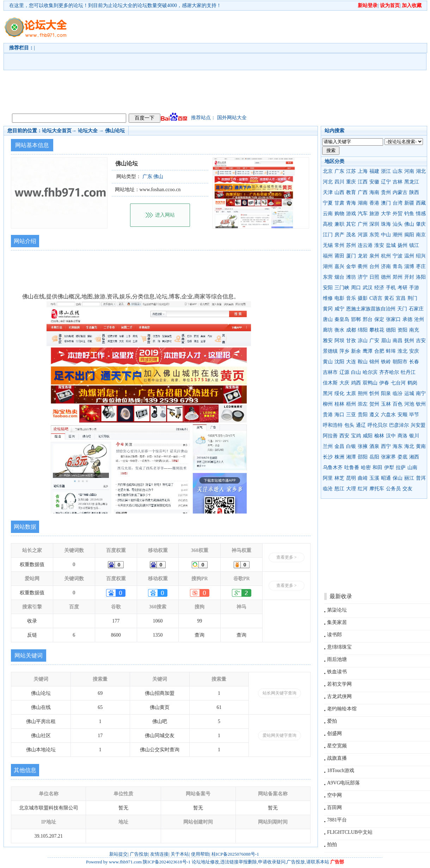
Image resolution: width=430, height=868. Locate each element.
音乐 (351, 298)
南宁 (421, 393)
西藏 (421, 203)
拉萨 (401, 468)
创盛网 (334, 733)
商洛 (403, 436)
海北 (409, 446)
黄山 (328, 362)
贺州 (374, 404)
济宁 (363, 277)
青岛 (398, 266)
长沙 (328, 457)
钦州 (421, 404)
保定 (379, 319)
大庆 (344, 383)
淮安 (379, 245)
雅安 (328, 341)
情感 (421, 214)
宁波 (398, 256)
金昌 (339, 446)
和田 (377, 468)
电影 (339, 298)
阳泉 (386, 393)
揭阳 (409, 235)
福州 (328, 256)
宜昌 (401, 298)
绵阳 (363, 330)
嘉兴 (339, 266)
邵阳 (363, 457)
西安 (344, 436)
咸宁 (339, 309)
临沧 (328, 489)
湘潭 (351, 457)
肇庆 (421, 224)
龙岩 (363, 256)
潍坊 (351, 277)
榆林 (379, 436)
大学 (386, 214)
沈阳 (339, 362)
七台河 (398, 383)
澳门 (386, 203)
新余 (356, 351)
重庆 (351, 182)
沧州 (419, 319)
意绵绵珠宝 (339, 647)
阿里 (328, 478)
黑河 (328, 393)
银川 (414, 436)
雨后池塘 (337, 659)
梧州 (351, 404)
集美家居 (337, 622)
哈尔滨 (370, 372)
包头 (349, 425)
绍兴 (421, 256)
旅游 (374, 214)
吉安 (421, 341)
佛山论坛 (115, 131)
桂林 (339, 404)
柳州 (328, 404)
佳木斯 (330, 383)
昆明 (351, 478)
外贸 (398, 214)
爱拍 (332, 721)
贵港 (328, 415)
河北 (328, 182)
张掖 (363, 446)
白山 (356, 372)
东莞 (374, 235)
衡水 (339, 330)
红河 (363, 489)
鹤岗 (412, 383)
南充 (414, 330)
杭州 (386, 256)
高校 (328, 224)
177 (116, 621)
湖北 (421, 171)
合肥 (379, 351)
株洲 (339, 457)
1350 (158, 635)
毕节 (414, 415)
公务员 (393, 489)
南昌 (398, 341)
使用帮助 (200, 854)
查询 (199, 635)
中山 (386, 235)
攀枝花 (377, 330)
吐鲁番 (352, 468)
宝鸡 (356, 436)
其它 (351, 224)
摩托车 (377, 489)
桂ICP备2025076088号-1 (235, 854)
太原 (351, 393)
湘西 (414, 457)
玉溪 (374, 478)
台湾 (398, 203)
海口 (339, 415)
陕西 (414, 192)
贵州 (386, 192)
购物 (339, 214)
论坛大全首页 (57, 131)
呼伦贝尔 (377, 425)
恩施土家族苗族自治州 (371, 309)
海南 (374, 192)
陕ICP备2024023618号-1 (167, 862)
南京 (421, 235)
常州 (339, 245)
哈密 (366, 468)
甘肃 (339, 203)
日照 (374, 277)
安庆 (414, 351)
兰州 (328, 446)
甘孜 (351, 341)
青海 (351, 203)
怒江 (339, 489)
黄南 (421, 446)
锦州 (374, 362)
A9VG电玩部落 (343, 783)
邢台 (368, 319)
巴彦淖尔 (399, 425)
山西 (339, 192)
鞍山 (363, 362)
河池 (409, 404)
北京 (328, 171)
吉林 (398, 182)
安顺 (403, 415)
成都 (351, 330)
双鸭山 (370, 383)
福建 (374, 171)
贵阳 (363, 415)
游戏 (351, 214)
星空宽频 (337, 746)
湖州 (328, 266)
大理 (351, 489)
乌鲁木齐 (333, 468)
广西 (363, 192)
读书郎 (334, 635)
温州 (409, 256)
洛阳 (421, 277)
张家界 (388, 457)
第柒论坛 (337, 610)
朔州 (363, 393)
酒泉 (374, 446)
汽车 (363, 214)
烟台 (339, 277)
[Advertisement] (223, 60)
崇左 (363, 404)
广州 (363, 224)
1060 (158, 621)
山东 (398, 171)
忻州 (374, 393)
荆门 (412, 298)
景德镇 (330, 351)
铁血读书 (337, 672)
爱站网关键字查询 (279, 735)
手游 (414, 288)
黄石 (389, 298)
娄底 (403, 457)
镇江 (414, 245)
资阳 (403, 330)
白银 (351, 446)
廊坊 (328, 330)
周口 (356, 288)
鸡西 (356, 383)
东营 (328, 277)
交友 (407, 489)
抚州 (409, 341)
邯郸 (356, 319)
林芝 (339, 478)
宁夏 (328, 203)
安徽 (374, 182)
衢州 (363, 266)
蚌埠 (391, 351)
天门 (402, 309)
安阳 (328, 288)
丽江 (409, 478)
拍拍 (332, 845)
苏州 (351, 245)
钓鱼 (409, 214)
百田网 (334, 808)
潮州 (398, 235)
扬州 (403, 245)
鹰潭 (368, 351)
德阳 (391, 330)
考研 (403, 288)
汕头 (398, 224)
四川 (339, 182)
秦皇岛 (342, 319)
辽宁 (386, 182)
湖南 (363, 203)
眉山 (386, 341)
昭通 (386, 478)
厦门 (351, 256)
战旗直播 (337, 758)
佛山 (409, 224)
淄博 (409, 266)
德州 (386, 277)
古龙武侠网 (339, 696)
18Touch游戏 (341, 770)
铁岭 (386, 362)
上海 (363, 171)
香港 (374, 203)
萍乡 (344, 351)
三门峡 (342, 288)
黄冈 (328, 309)
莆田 (339, 256)
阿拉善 (330, 436)
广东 (339, 171)
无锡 (328, 245)
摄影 (363, 298)
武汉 (368, 288)
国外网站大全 (232, 118)
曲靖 (363, 478)
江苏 (351, 171)
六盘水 (388, 415)
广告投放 (139, 854)
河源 (363, 235)
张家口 (393, 319)
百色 (398, 404)
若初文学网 (339, 684)
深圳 (374, 224)
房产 (339, 235)
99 (199, 621)
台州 (374, 266)
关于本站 (180, 854)
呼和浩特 (333, 425)
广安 (374, 341)
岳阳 (374, 457)
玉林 (386, 404)
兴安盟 (418, 425)
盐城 (391, 245)
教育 (351, 192)
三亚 (351, 415)
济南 (386, 266)
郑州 (398, 277)
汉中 (391, 436)
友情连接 (159, 854)
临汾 (398, 393)
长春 (414, 362)
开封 (409, 277)
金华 (351, 266)
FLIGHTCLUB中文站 (350, 832)
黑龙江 (412, 182)
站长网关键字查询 (279, 693)
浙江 (386, 171)
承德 (407, 319)
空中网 (334, 795)
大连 (351, 362)
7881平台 (337, 820)
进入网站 (165, 215)
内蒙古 (400, 192)
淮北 (403, 351)
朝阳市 (400, 362)
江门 (328, 235)
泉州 (374, 256)
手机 (391, 288)
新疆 (409, 203)
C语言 (376, 298)
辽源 (344, 372)
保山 (398, 478)
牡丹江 (408, 372)
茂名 (351, 235)
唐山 (328, 319)
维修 (328, 298)
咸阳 (368, 436)
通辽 (361, 425)
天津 (328, 192)
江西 (363, 182)
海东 (398, 446)
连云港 (365, 245)
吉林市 (330, 372)
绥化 (339, 393)
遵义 (374, 415)
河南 (409, 171)
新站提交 (118, 854)
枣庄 (421, 266)
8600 (116, 635)
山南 (412, 468)
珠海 (386, 224)
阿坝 (339, 341)
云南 (328, 214)
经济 (379, 288)
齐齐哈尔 (389, 372)
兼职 (339, 224)
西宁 (386, 446)
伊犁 (389, 468)
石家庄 (416, 309)
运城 (409, 393)
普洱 (421, 478)
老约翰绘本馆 (342, 709)
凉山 (363, 341)
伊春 (384, 383)
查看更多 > (287, 557)
